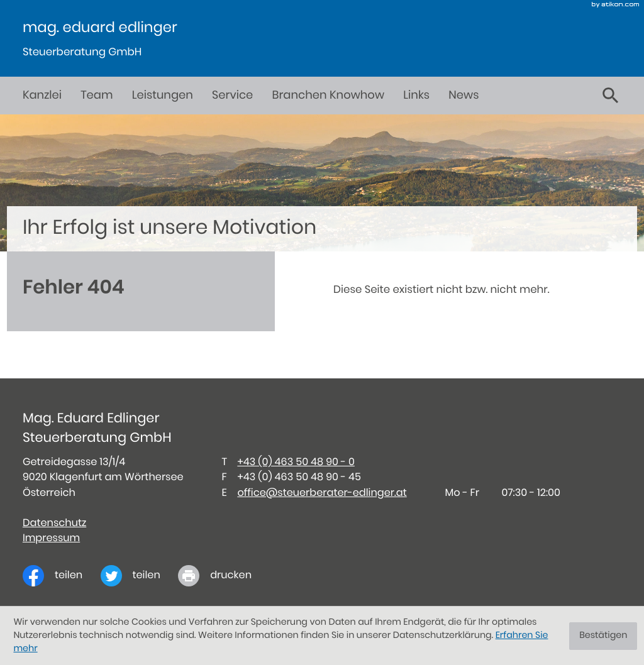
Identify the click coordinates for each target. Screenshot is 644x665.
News (464, 96)
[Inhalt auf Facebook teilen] (62, 576)
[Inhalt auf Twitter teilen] (140, 576)
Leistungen (163, 96)
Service (232, 96)
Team (97, 96)
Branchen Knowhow (328, 96)
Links (416, 96)
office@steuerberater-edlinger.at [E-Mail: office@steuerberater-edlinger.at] (322, 493)
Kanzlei (42, 96)
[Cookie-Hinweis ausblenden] (603, 636)
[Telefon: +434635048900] (296, 463)
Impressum (51, 539)
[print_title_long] (224, 576)
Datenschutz (54, 524)
